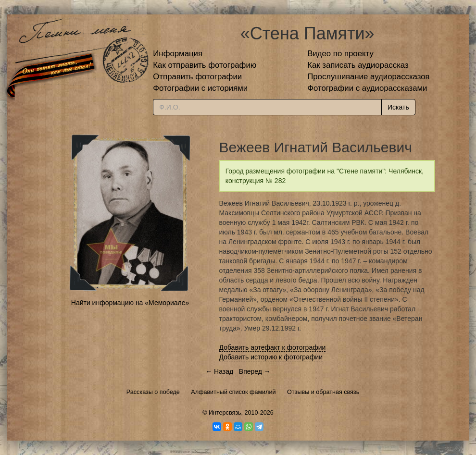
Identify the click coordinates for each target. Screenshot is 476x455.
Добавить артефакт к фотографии (273, 347)
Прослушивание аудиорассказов (368, 77)
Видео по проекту (340, 54)
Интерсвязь (225, 413)
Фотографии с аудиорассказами (367, 88)
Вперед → (255, 371)
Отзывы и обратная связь (323, 392)
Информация (178, 54)
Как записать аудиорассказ (358, 65)
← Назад (219, 371)
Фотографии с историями (200, 88)
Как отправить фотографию (205, 65)
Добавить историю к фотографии (271, 357)
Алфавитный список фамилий (233, 392)
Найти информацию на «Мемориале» (130, 303)
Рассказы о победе (153, 392)
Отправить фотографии (197, 77)
